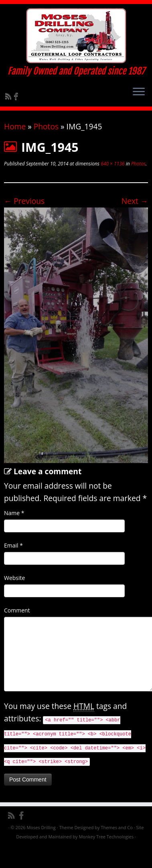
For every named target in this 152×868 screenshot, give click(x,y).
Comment (17, 610)
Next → (135, 201)
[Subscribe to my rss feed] (9, 96)
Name (14, 513)
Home (15, 126)
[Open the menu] (139, 92)
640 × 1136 (112, 164)
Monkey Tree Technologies (106, 837)
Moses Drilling (41, 827)
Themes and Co (117, 827)
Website (14, 578)
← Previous (24, 201)
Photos (46, 126)
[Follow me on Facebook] (17, 96)
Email (13, 545)
